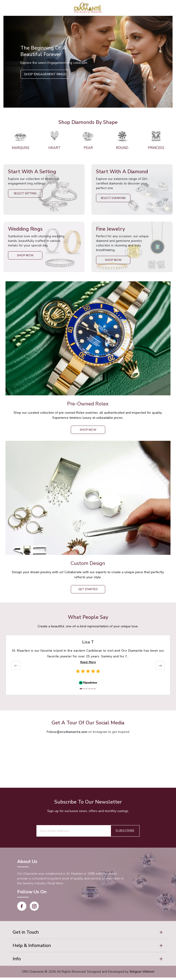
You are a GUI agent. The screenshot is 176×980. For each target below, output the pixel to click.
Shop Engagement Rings (45, 74)
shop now (88, 430)
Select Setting (25, 193)
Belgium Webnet (142, 974)
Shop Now (25, 255)
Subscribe (125, 831)
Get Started (88, 589)
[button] (88, 933)
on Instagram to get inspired (93, 732)
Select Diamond (113, 198)
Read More (88, 662)
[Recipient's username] (74, 831)
